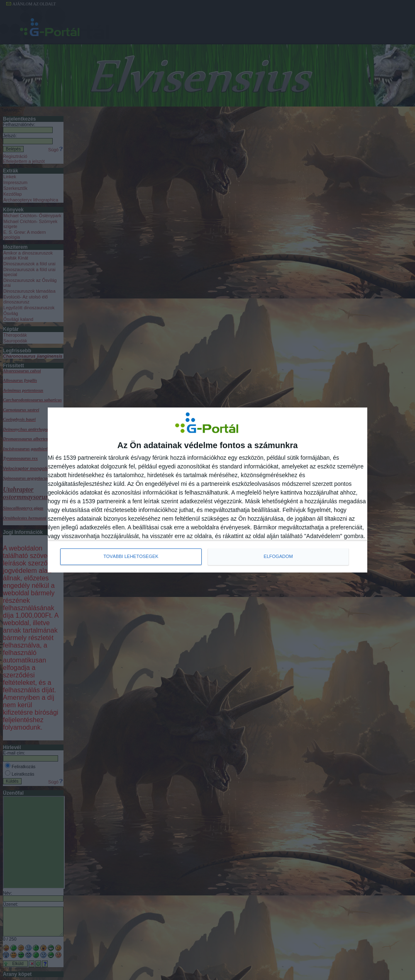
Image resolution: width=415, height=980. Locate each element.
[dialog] (207, 490)
